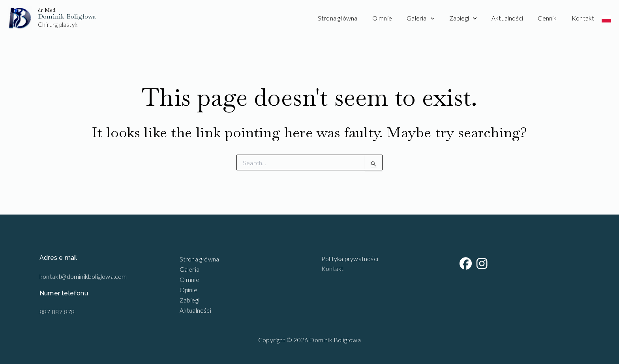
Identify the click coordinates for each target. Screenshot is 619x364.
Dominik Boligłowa (67, 16)
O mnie (394, 18)
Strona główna (351, 18)
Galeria (430, 18)
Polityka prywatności (348, 259)
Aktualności (512, 18)
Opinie (189, 289)
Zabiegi (470, 18)
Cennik (550, 18)
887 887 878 (57, 312)
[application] (440, 18)
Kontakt (584, 18)
